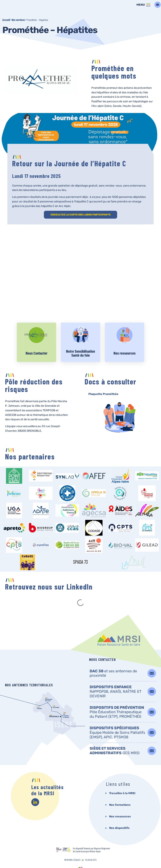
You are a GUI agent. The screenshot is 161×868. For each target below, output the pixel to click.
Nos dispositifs (119, 815)
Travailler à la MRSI (122, 781)
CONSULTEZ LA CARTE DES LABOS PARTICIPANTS (81, 215)
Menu (141, 5)
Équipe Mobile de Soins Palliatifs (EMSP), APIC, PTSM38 (117, 720)
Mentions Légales (72, 847)
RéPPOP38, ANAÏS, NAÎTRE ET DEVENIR (115, 679)
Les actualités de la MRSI (48, 777)
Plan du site (91, 847)
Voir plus (36, 342)
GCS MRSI (115, 738)
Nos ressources (120, 804)
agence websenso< (80, 857)
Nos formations (120, 792)
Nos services (18, 20)
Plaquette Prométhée (103, 394)
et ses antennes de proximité (113, 661)
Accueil (6, 20)
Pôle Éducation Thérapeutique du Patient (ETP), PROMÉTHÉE (117, 700)
